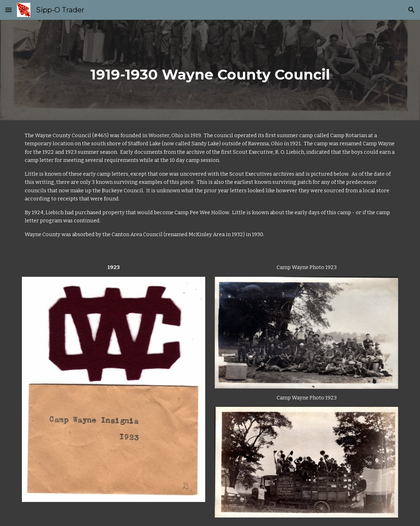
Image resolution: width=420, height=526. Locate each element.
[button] (8, 10)
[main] (210, 70)
